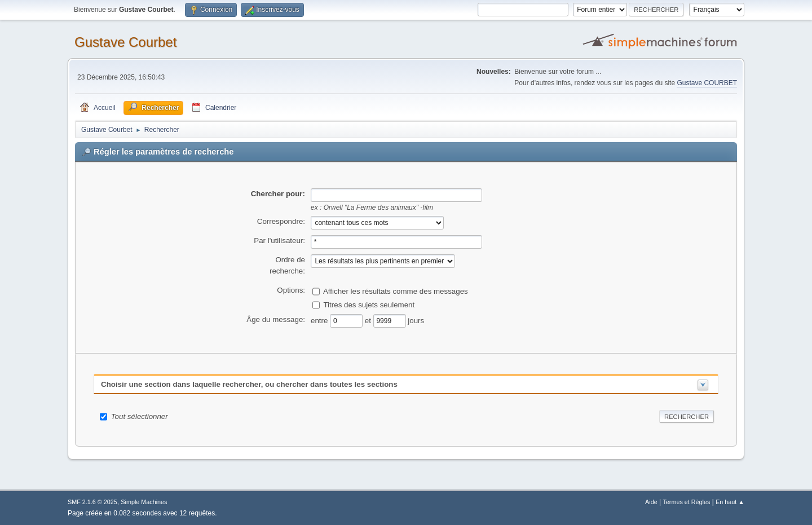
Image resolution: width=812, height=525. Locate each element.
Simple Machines (144, 502)
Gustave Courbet (125, 42)
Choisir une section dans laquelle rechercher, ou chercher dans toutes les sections (249, 384)
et (369, 320)
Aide (651, 502)
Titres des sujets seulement (369, 304)
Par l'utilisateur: (279, 241)
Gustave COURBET (707, 83)
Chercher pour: (278, 194)
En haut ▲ (730, 502)
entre (320, 320)
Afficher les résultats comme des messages (396, 291)
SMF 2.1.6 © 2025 (92, 502)
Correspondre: (281, 221)
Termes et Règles (686, 502)
